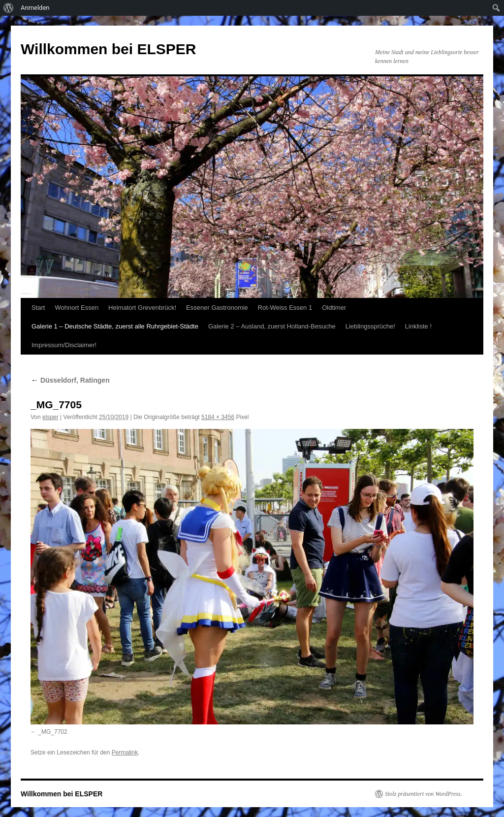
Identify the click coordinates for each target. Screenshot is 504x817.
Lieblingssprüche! (370, 326)
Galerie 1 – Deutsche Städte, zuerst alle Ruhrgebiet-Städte (115, 326)
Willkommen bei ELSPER (108, 49)
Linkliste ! (418, 326)
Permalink (125, 752)
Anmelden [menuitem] (35, 8)
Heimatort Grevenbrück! (142, 308)
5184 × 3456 (218, 417)
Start (38, 308)
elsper (50, 417)
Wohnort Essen (77, 308)
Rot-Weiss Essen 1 (285, 308)
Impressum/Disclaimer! (64, 345)
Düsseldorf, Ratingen (70, 380)
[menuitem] (9, 8)
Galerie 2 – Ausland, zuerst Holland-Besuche (272, 326)
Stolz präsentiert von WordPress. (424, 794)
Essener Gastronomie (217, 308)
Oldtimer (334, 308)
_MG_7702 (52, 732)
